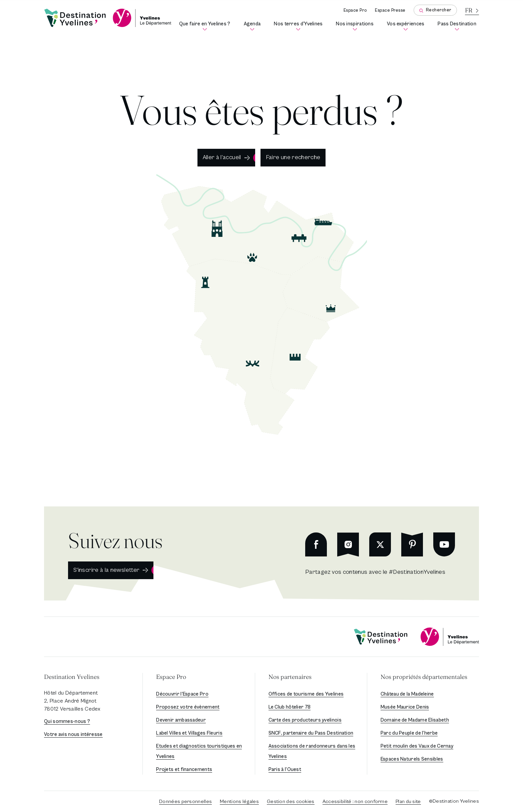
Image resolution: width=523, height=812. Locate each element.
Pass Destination (458, 26)
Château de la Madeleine (407, 694)
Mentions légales (239, 801)
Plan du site (408, 801)
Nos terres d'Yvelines (300, 26)
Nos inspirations (356, 26)
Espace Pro (355, 11)
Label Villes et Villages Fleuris (189, 733)
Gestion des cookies (291, 801)
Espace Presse (390, 11)
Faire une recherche (293, 157)
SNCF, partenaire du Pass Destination (311, 733)
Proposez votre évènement (188, 707)
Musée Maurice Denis (405, 707)
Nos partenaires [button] (290, 677)
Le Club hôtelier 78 (290, 707)
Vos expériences (407, 26)
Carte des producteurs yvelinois (305, 720)
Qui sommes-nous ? (67, 721)
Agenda (254, 26)
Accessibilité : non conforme (355, 801)
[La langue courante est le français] (472, 10)
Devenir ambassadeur (181, 720)
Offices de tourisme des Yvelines (306, 694)
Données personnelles (185, 801)
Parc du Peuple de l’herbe (409, 733)
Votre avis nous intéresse (73, 734)
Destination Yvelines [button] (72, 677)
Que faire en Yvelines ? (206, 26)
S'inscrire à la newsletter (106, 570)
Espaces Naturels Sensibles (412, 759)
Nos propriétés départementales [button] (424, 677)
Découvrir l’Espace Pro (182, 694)
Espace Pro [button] (171, 677)
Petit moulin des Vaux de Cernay (417, 746)
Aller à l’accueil (222, 157)
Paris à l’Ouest (285, 769)
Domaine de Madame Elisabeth (415, 720)
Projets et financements (184, 769)
